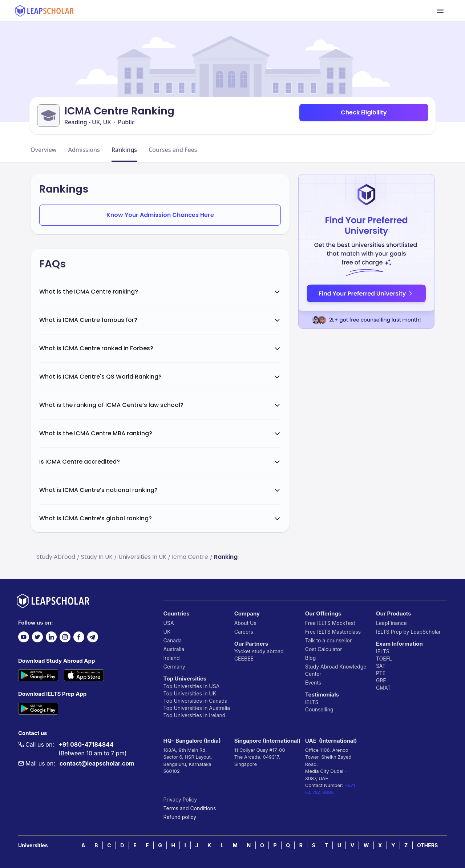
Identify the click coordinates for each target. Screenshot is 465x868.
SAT (381, 666)
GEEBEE (244, 659)
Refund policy (180, 817)
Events (313, 683)
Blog (311, 658)
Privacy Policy (180, 800)
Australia (174, 649)
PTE (381, 673)
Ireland (172, 658)
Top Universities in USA (192, 686)
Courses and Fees (173, 150)
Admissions (84, 150)
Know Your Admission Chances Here (160, 215)
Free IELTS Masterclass (333, 632)
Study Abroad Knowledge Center (336, 670)
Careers (244, 632)
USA (169, 623)
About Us (245, 623)
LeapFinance (391, 623)
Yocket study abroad (259, 651)
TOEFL (384, 659)
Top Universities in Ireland (195, 715)
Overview (43, 150)
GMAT (383, 688)
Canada (173, 640)
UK (167, 632)
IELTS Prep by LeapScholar (408, 632)
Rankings (124, 150)
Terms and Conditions (190, 808)
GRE (381, 680)
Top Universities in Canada (195, 701)
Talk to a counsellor (328, 640)
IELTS (312, 702)
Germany (174, 667)
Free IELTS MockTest (330, 623)
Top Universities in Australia (197, 708)
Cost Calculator (324, 649)
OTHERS (427, 845)
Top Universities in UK (190, 693)
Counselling (319, 709)
